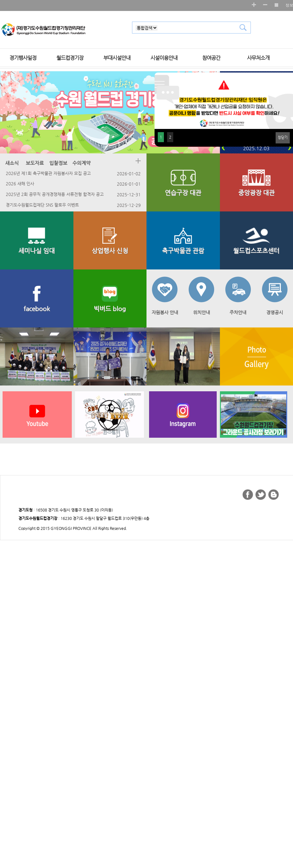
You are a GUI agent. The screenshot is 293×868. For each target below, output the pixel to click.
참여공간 (211, 58)
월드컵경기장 (70, 58)
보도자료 (35, 163)
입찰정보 (59, 163)
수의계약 (82, 163)
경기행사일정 (23, 58)
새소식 (13, 163)
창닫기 (283, 137)
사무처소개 (258, 58)
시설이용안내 (164, 58)
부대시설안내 (117, 58)
